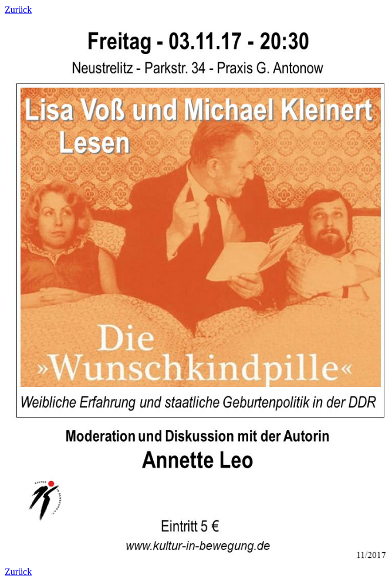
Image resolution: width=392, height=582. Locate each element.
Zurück (18, 10)
